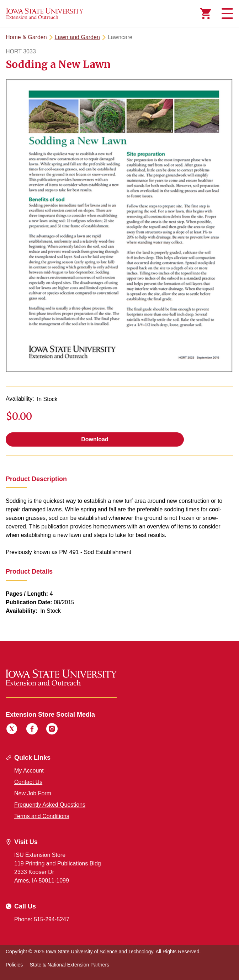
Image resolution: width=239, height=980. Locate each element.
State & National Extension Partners (70, 965)
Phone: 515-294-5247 (42, 919)
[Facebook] (32, 730)
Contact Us (28, 782)
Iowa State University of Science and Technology (99, 952)
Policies (14, 965)
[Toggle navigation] (226, 14)
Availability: (20, 399)
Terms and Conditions (42, 816)
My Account (29, 771)
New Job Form (33, 793)
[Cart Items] (206, 14)
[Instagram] (52, 730)
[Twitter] (12, 730)
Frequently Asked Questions (50, 805)
